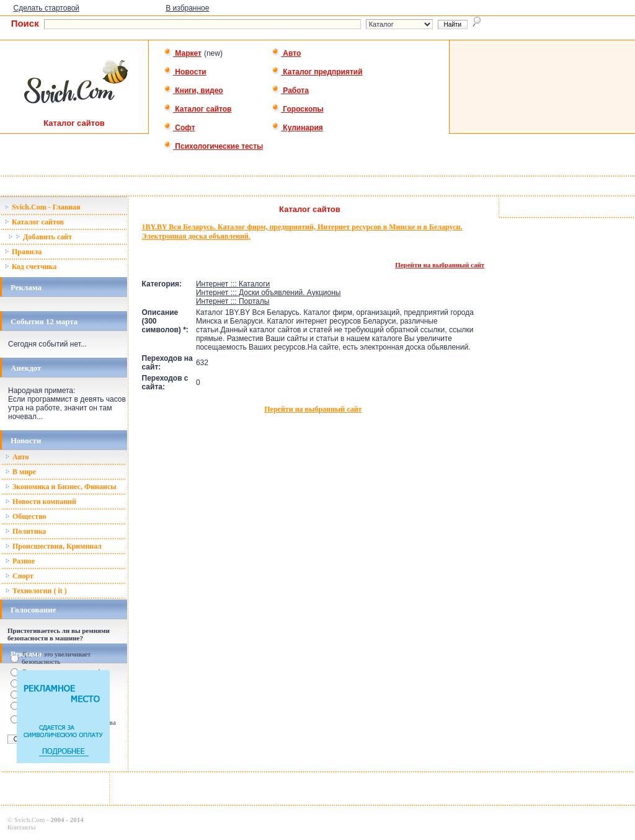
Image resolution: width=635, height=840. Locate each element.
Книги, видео (193, 91)
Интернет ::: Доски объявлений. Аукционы (269, 293)
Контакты (21, 827)
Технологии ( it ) (36, 591)
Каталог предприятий (317, 72)
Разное (20, 561)
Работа (290, 91)
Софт (180, 128)
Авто (286, 53)
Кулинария (297, 128)
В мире (20, 472)
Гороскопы (298, 109)
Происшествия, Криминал (53, 546)
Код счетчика (30, 267)
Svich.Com (29, 820)
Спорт (19, 576)
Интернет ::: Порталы (233, 301)
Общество (26, 516)
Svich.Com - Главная (42, 207)
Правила (23, 252)
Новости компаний (41, 502)
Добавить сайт (40, 237)
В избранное (187, 8)
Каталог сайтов (198, 109)
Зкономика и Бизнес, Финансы (61, 487)
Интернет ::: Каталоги (233, 284)
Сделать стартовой (46, 8)
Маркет (183, 53)
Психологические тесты (213, 146)
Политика (25, 531)
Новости (185, 72)
